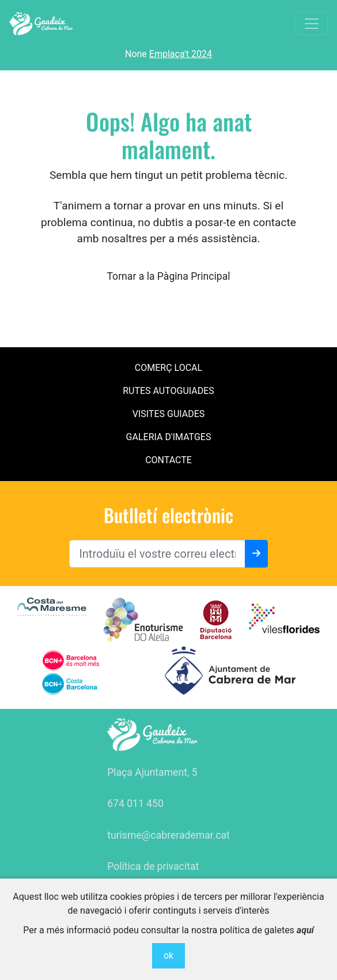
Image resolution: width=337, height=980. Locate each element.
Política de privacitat (153, 866)
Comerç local (168, 368)
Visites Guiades (169, 414)
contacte (168, 460)
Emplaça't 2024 (181, 54)
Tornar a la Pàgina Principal (168, 276)
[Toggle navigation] (312, 24)
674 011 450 (135, 803)
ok (168, 955)
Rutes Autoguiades (168, 391)
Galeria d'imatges (169, 437)
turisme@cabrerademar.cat (168, 835)
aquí (305, 930)
